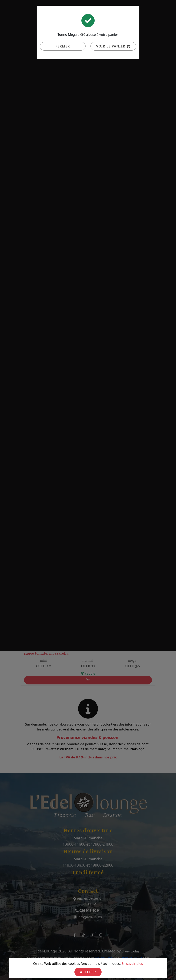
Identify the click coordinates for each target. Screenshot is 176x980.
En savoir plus (132, 964)
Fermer (63, 46)
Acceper (88, 972)
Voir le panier (113, 46)
